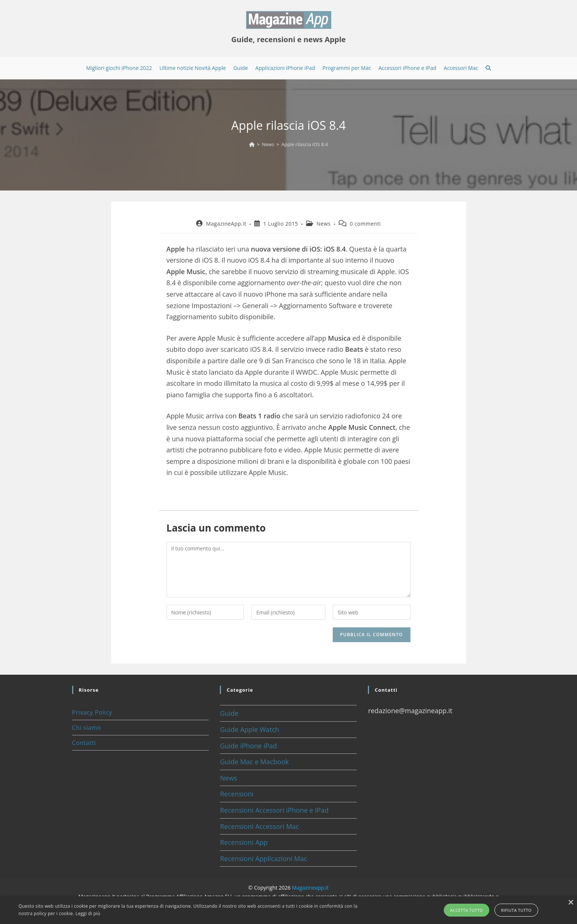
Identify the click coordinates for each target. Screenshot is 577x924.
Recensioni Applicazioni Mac (263, 859)
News (323, 224)
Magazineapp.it (310, 888)
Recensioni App (244, 842)
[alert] (288, 910)
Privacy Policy (92, 712)
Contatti (84, 743)
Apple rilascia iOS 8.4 (305, 144)
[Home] (252, 144)
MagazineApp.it (226, 224)
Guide (229, 713)
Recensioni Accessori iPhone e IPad (274, 810)
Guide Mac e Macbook (254, 762)
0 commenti (365, 224)
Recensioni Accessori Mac (259, 826)
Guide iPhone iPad (248, 746)
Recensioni (237, 794)
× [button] (571, 903)
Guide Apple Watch (249, 729)
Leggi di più (88, 913)
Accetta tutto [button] (467, 910)
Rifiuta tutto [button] (516, 910)
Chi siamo (87, 728)
